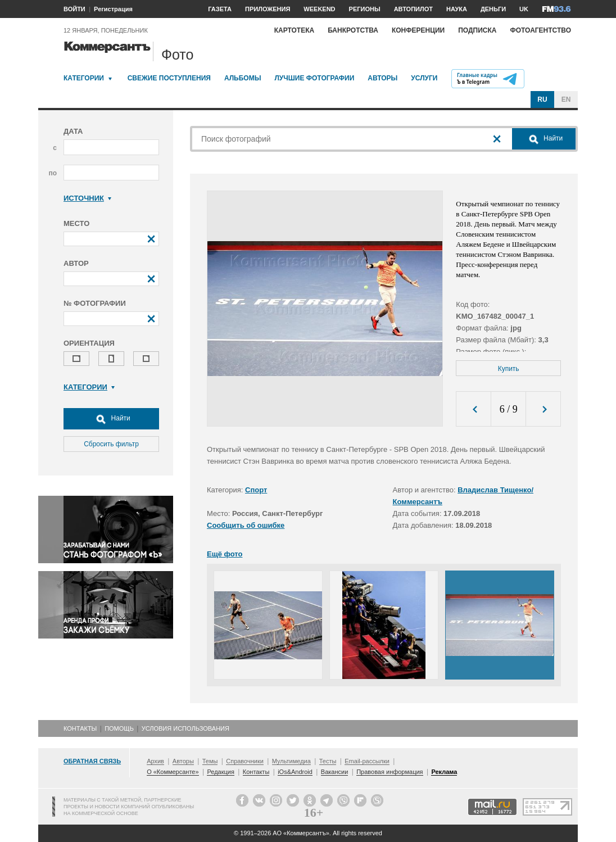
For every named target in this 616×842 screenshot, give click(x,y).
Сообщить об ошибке (246, 525)
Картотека (295, 30)
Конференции (418, 30)
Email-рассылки (367, 761)
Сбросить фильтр (111, 444)
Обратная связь (92, 761)
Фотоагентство (540, 30)
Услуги (424, 78)
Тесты (328, 761)
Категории (84, 78)
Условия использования (185, 728)
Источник (87, 198)
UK (524, 9)
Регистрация (113, 9)
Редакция (220, 772)
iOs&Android (295, 772)
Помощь (119, 728)
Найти (111, 419)
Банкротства (353, 30)
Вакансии (335, 772)
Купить (509, 369)
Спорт (256, 490)
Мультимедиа (291, 761)
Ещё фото (225, 554)
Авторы (382, 78)
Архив (155, 761)
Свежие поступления (169, 78)
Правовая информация (389, 772)
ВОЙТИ (74, 9)
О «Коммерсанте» (173, 772)
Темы (210, 761)
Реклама (444, 772)
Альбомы (243, 78)
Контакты (80, 728)
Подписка (477, 30)
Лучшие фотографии (314, 78)
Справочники (245, 761)
